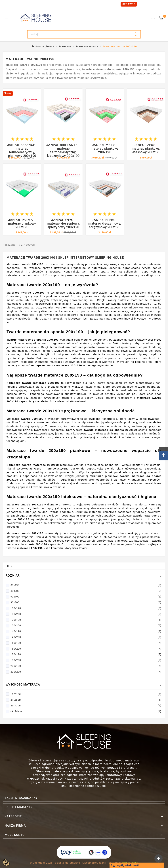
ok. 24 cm (86, 711)
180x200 (86, 660)
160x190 (86, 643)
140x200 (86, 637)
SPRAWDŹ (129, 4)
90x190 (86, 597)
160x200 (86, 649)
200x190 (86, 666)
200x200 (86, 672)
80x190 (86, 585)
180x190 (86, 654)
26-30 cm (86, 706)
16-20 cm (86, 694)
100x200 (86, 614)
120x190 (86, 620)
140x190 (86, 631)
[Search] (79, 34)
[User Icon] (153, 18)
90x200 (86, 602)
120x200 (86, 625)
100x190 (86, 608)
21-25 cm (86, 700)
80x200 (86, 591)
